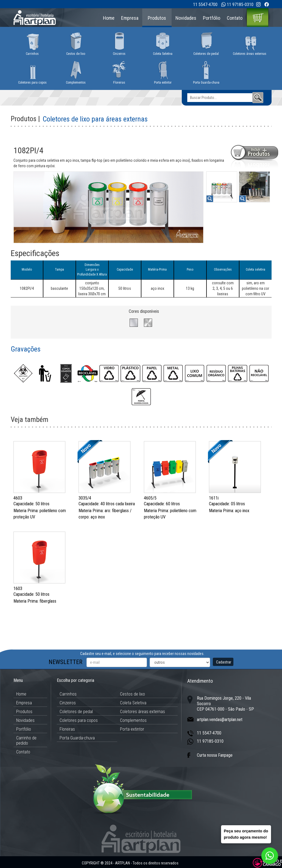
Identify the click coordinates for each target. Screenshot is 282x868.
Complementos (133, 720)
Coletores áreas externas (143, 712)
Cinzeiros (68, 703)
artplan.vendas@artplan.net (220, 720)
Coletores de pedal (76, 712)
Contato (235, 18)
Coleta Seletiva (133, 703)
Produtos (157, 18)
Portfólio (212, 18)
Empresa (130, 18)
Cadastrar (224, 662)
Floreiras (67, 729)
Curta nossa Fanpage (215, 755)
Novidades (186, 18)
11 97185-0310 (240, 5)
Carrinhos (68, 694)
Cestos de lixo (132, 694)
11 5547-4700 (205, 5)
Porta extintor (132, 729)
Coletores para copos (79, 720)
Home (109, 18)
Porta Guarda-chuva (77, 738)
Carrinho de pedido (26, 741)
